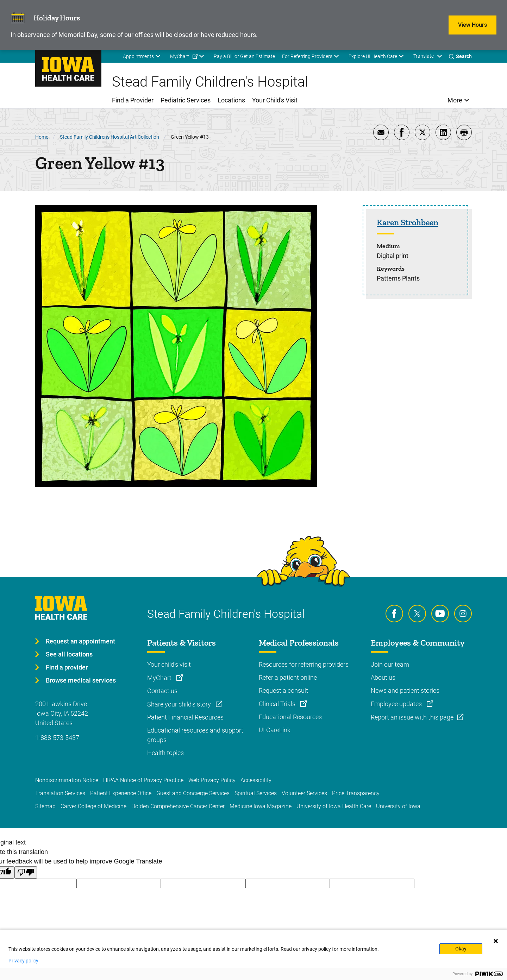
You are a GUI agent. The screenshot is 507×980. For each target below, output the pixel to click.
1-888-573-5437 (57, 738)
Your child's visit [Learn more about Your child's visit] (169, 664)
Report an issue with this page (412, 717)
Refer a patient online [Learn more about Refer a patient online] (288, 677)
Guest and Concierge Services (193, 793)
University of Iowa (398, 806)
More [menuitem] (455, 100)
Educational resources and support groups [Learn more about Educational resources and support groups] (195, 735)
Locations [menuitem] (231, 100)
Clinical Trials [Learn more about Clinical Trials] (278, 704)
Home (42, 137)
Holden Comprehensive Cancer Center (178, 806)
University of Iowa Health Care (334, 806)
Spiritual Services (256, 793)
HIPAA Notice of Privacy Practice (143, 780)
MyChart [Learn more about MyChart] (160, 678)
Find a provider (67, 667)
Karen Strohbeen (408, 222)
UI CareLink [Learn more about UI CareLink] (275, 730)
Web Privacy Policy (212, 780)
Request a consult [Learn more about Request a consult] (283, 690)
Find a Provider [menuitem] (133, 100)
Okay (461, 949)
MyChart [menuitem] (180, 56)
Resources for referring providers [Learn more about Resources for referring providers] (304, 664)
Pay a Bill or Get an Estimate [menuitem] (244, 56)
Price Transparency (356, 793)
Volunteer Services (304, 793)
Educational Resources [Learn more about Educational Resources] (290, 717)
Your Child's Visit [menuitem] (275, 100)
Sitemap (45, 806)
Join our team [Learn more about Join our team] (390, 664)
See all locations (69, 654)
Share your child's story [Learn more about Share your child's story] (180, 704)
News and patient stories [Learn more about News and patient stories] (405, 690)
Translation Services (60, 793)
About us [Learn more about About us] (383, 677)
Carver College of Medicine (93, 806)
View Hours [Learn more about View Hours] (472, 25)
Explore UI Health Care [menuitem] (373, 56)
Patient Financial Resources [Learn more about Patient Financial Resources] (185, 717)
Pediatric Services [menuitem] (186, 100)
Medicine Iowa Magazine (261, 806)
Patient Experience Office (121, 793)
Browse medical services (81, 680)
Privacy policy (23, 961)
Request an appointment (80, 641)
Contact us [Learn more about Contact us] (162, 691)
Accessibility (256, 780)
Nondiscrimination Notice (67, 780)
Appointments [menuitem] (138, 56)
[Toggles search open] (460, 56)
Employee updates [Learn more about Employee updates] (397, 704)
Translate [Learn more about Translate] (424, 56)
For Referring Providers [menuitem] (307, 56)
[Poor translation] (26, 872)
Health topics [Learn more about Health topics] (165, 753)
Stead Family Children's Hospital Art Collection (109, 137)
